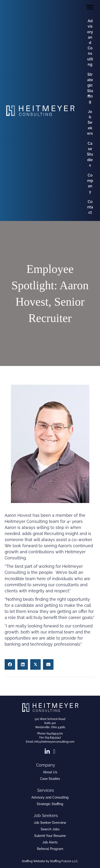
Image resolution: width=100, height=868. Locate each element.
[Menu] (90, 7)
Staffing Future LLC (64, 861)
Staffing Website (33, 861)
